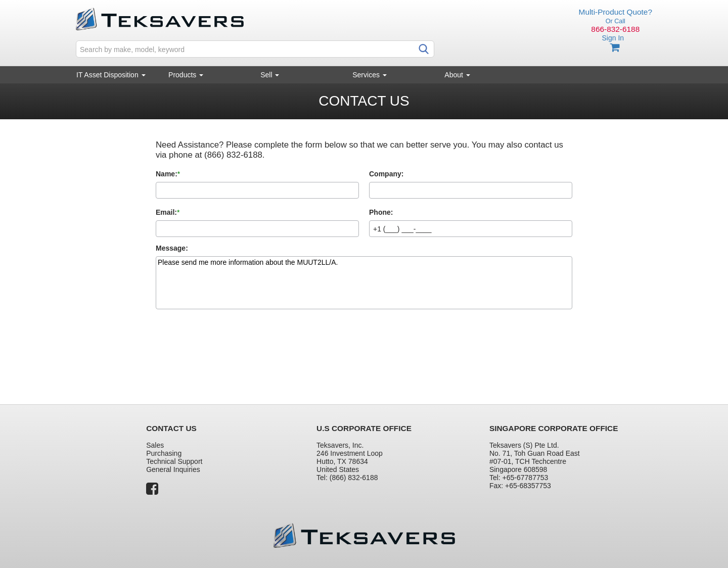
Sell (270, 75)
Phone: (381, 212)
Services (370, 75)
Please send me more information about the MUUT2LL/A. (364, 283)
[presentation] (233, 348)
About (457, 75)
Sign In (613, 38)
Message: (172, 248)
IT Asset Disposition (111, 75)
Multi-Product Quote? (616, 12)
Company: (386, 174)
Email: (166, 212)
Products (186, 75)
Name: (167, 174)
